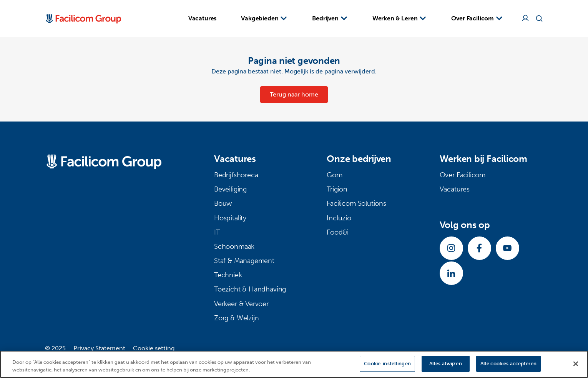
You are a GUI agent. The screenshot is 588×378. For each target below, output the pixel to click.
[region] (294, 364)
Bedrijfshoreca (236, 175)
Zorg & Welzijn (236, 318)
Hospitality (230, 218)
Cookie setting (154, 348)
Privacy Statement (99, 348)
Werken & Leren (400, 18)
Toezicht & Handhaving (250, 289)
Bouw (223, 203)
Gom (334, 175)
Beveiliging (230, 189)
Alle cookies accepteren (508, 364)
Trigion (337, 189)
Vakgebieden (264, 18)
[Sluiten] (576, 364)
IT (217, 232)
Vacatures (203, 18)
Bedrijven (330, 18)
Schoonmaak (234, 246)
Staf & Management (244, 261)
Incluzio (339, 218)
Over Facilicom (477, 18)
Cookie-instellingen (387, 364)
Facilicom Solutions (356, 203)
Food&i (338, 232)
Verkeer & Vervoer (241, 304)
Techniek (228, 275)
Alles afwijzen (446, 364)
